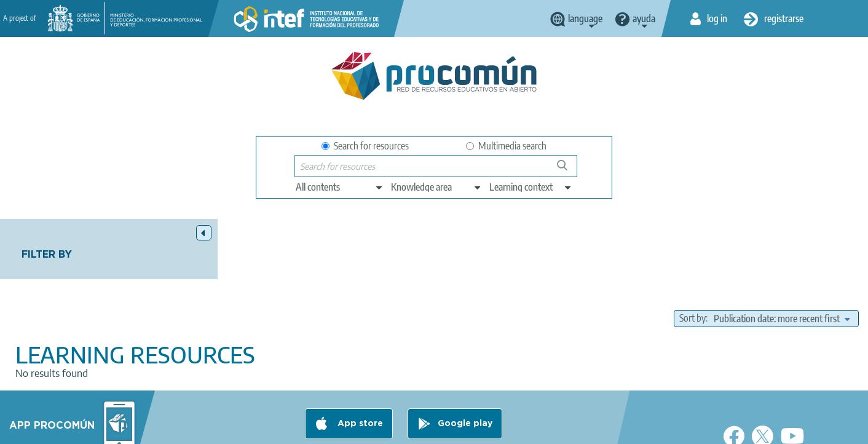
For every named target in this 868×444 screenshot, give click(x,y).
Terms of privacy (338, 429)
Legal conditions (259, 429)
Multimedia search (506, 146)
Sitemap (535, 429)
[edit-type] (340, 187)
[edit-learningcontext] (531, 187)
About (199, 429)
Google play (465, 381)
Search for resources (365, 146)
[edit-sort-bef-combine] (782, 258)
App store (359, 381)
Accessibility (479, 429)
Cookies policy (413, 429)
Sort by (692, 258)
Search (568, 170)
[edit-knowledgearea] (436, 187)
